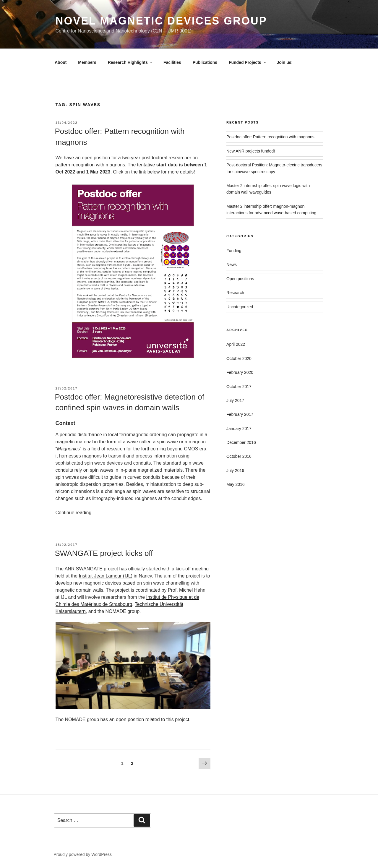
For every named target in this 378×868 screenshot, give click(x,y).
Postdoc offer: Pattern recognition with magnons (270, 137)
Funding (234, 251)
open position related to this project (153, 719)
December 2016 (241, 442)
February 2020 (240, 372)
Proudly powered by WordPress (83, 854)
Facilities (172, 62)
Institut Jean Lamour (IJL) (106, 576)
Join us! (285, 62)
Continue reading (74, 513)
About (61, 62)
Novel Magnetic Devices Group (161, 21)
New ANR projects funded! (251, 151)
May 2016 (235, 484)
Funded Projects (248, 62)
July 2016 (235, 470)
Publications (205, 62)
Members (87, 62)
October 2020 (239, 358)
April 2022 (236, 344)
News (232, 265)
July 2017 (235, 400)
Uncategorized (240, 307)
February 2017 (240, 414)
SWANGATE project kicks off (104, 553)
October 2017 (239, 387)
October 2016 (239, 456)
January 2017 (239, 429)
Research (235, 293)
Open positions (240, 279)
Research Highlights (131, 62)
